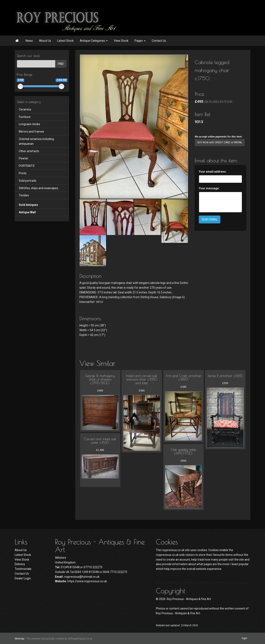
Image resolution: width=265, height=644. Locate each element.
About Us (45, 41)
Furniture (25, 117)
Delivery (20, 564)
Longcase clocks (29, 124)
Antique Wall (27, 212)
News (29, 41)
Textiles (24, 195)
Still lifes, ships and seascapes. (39, 188)
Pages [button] (140, 41)
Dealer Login (23, 578)
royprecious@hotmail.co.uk (82, 577)
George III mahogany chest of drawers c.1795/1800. (100, 379)
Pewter (24, 158)
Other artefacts (29, 151)
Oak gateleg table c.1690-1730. (183, 452)
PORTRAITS (27, 166)
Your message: (209, 188)
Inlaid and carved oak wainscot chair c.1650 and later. (142, 379)
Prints (23, 173)
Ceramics (25, 109)
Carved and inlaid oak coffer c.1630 (100, 441)
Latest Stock (65, 41)
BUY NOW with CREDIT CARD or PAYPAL (220, 142)
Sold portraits (28, 181)
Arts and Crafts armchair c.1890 (183, 378)
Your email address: (213, 172)
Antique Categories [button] (94, 41)
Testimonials (23, 569)
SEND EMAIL (210, 219)
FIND (61, 64)
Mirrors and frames (31, 132)
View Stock (121, 41)
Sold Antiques (28, 205)
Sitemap (19, 638)
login (244, 638)
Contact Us (159, 41)
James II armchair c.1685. (225, 376)
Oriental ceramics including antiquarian (36, 141)
